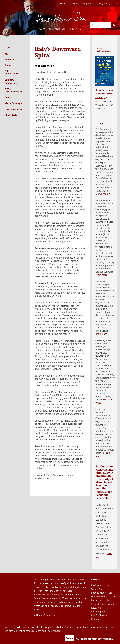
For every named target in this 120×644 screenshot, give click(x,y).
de (116, 3)
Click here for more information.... (95, 639)
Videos (9, 59)
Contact (75, 3)
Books (8, 97)
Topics (9, 65)
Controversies (13, 109)
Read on (106, 194)
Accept (69, 638)
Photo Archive (12, 115)
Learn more (101, 275)
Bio (7, 54)
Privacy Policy (103, 3)
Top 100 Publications (11, 72)
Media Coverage (13, 103)
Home (63, 3)
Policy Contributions (13, 90)
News (8, 48)
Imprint (87, 3)
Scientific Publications (12, 81)
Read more (101, 334)
